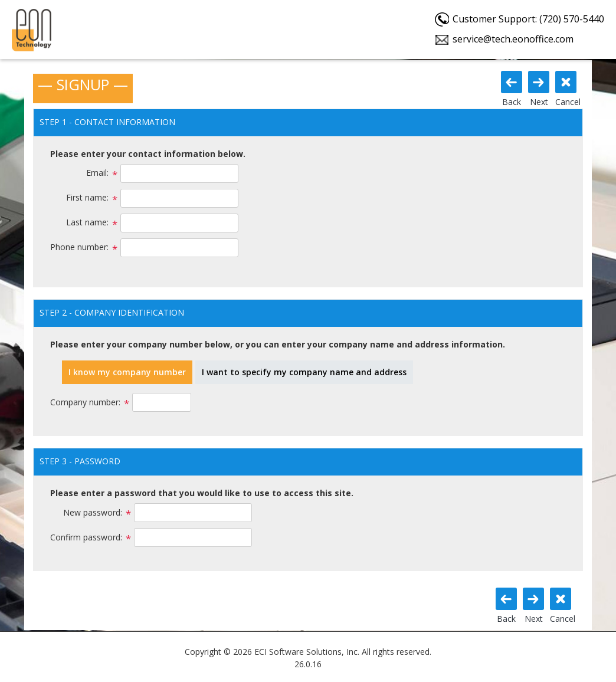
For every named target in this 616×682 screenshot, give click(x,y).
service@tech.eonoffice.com (513, 39)
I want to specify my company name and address (304, 372)
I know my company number (127, 372)
